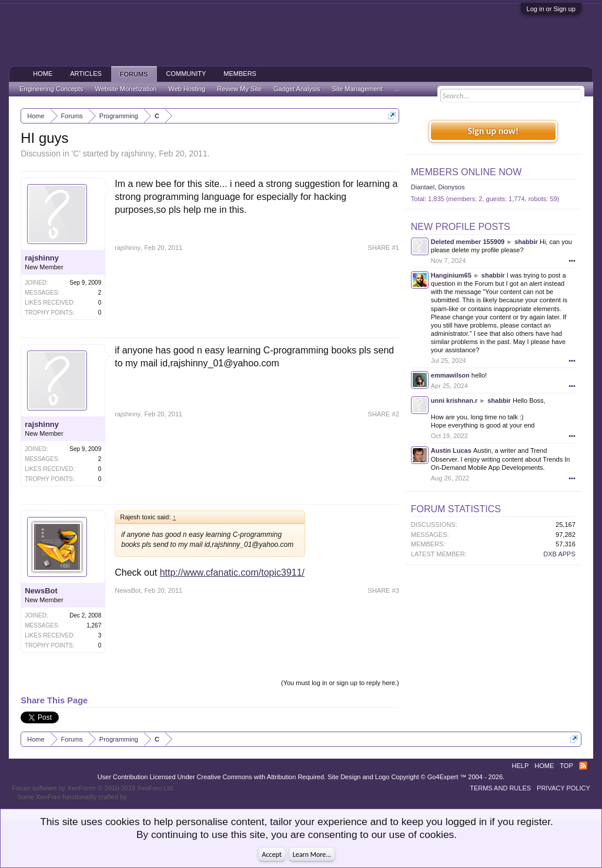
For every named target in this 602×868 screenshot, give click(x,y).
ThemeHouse (148, 797)
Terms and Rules (500, 788)
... (397, 89)
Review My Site (239, 89)
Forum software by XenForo (93, 788)
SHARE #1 (384, 248)
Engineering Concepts (51, 89)
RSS (583, 766)
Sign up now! (493, 131)
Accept (272, 854)
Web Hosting (187, 89)
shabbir (526, 242)
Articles (86, 74)
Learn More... (312, 854)
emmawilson (450, 375)
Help (521, 766)
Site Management (357, 89)
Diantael (423, 187)
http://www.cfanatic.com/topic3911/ (232, 572)
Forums (134, 74)
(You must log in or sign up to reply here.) (340, 683)
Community (186, 74)
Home (43, 74)
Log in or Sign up (551, 9)
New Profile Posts (461, 227)
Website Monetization (126, 89)
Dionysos (451, 187)
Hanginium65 (451, 275)
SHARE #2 (384, 414)
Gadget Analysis (297, 89)
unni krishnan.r (454, 400)
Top (566, 766)
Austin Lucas (451, 450)
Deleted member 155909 (468, 242)
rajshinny (138, 153)
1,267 (94, 625)
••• (572, 261)
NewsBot (41, 591)
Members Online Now (466, 172)
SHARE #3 (384, 590)
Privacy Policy (563, 788)
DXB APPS (559, 554)
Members (240, 74)
